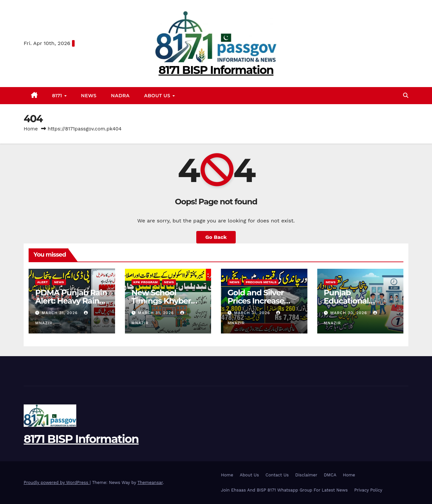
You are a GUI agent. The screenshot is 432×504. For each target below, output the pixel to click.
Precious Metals (261, 282)
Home (31, 129)
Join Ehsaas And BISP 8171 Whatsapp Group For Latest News (284, 490)
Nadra (120, 96)
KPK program (146, 282)
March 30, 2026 (349, 313)
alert (42, 282)
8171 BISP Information (216, 70)
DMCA (330, 475)
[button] (406, 95)
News (89, 96)
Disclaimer (306, 475)
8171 (58, 96)
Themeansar (150, 482)
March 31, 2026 (60, 313)
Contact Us (277, 475)
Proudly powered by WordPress (57, 482)
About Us (158, 96)
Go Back (216, 237)
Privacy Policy (368, 490)
